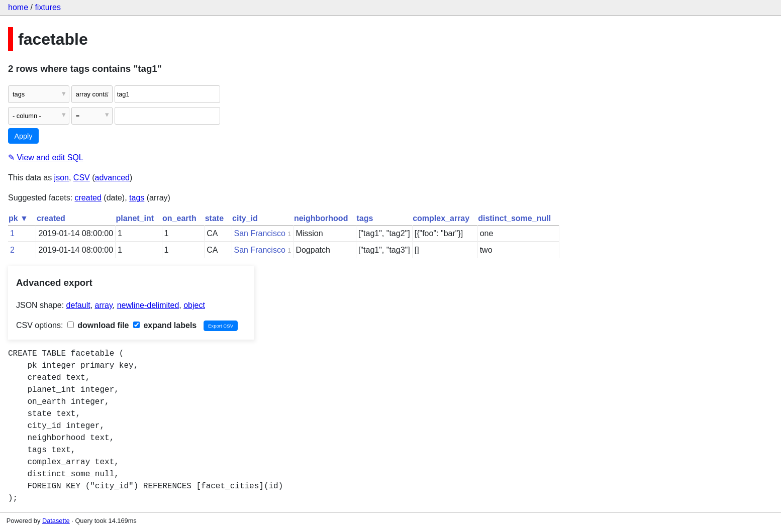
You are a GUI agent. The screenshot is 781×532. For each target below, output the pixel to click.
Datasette (56, 521)
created (88, 198)
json (62, 178)
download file (98, 325)
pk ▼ (18, 218)
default (78, 305)
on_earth (179, 218)
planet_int (135, 218)
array (104, 305)
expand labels (165, 325)
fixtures (48, 7)
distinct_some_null (514, 218)
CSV (82, 178)
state (214, 218)
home (18, 7)
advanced (112, 178)
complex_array (441, 218)
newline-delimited (148, 305)
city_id (245, 218)
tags (137, 198)
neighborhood (321, 218)
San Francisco (260, 233)
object (194, 305)
